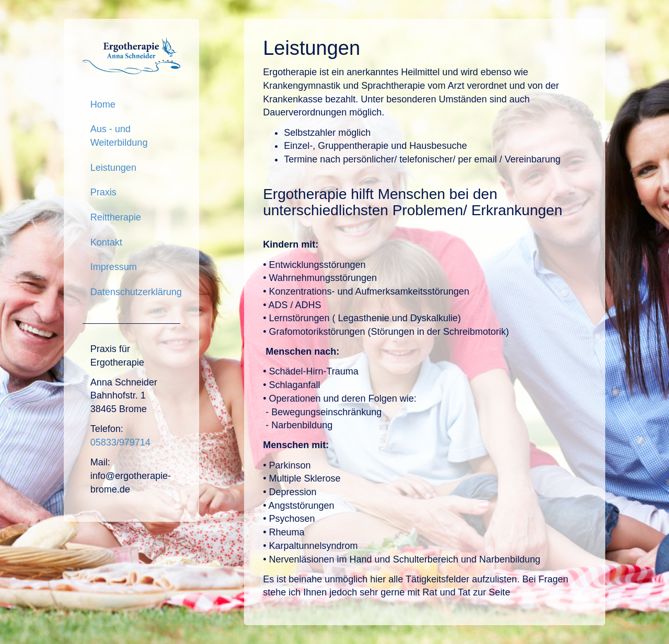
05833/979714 (120, 442)
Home (103, 104)
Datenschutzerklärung (135, 292)
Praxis (103, 192)
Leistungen (113, 168)
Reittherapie (116, 217)
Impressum (114, 267)
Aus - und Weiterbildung (119, 136)
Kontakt (106, 242)
